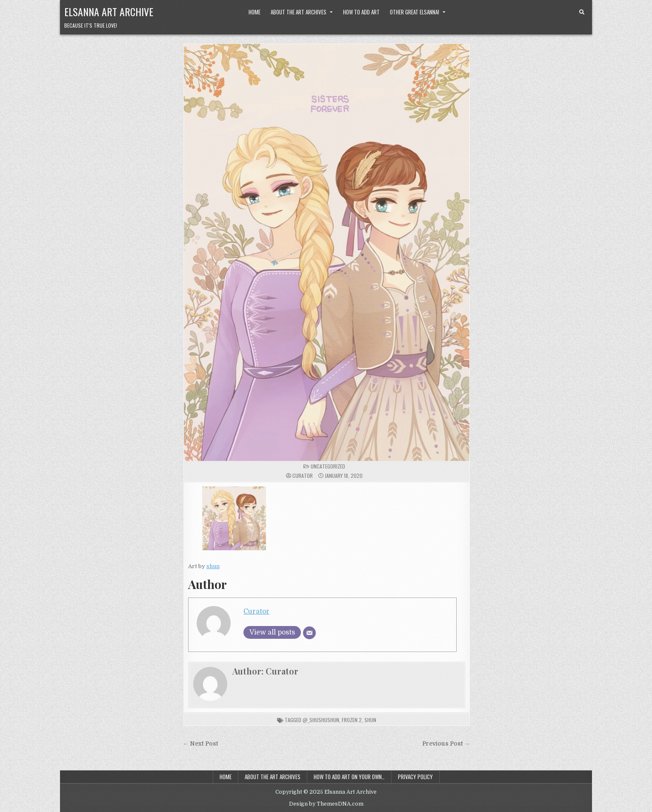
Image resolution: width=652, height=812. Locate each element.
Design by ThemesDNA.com (326, 804)
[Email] (309, 633)
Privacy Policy (415, 777)
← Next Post (201, 744)
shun (213, 566)
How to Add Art (361, 12)
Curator (303, 476)
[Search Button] (582, 12)
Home (255, 12)
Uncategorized (328, 466)
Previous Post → (446, 744)
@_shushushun (321, 720)
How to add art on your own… (349, 777)
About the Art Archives (299, 12)
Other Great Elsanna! (415, 12)
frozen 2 (352, 720)
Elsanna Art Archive (109, 11)
